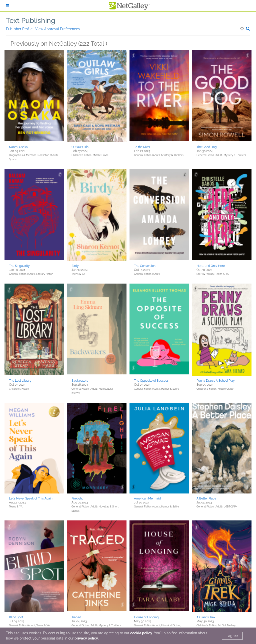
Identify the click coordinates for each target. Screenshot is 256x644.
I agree (232, 636)
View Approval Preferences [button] (57, 29)
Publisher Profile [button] (20, 29)
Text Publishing (31, 21)
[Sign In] (7, 6)
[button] (242, 29)
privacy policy (86, 638)
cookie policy (141, 633)
